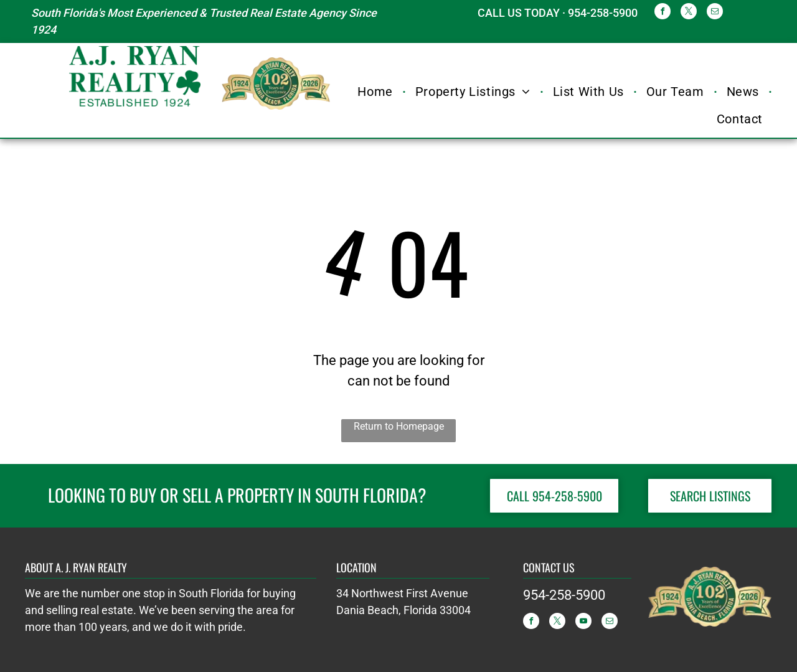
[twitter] (689, 13)
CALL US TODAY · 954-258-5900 (558, 13)
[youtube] (583, 622)
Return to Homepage (399, 426)
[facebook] (663, 13)
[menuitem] (377, 92)
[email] (715, 13)
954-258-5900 (564, 595)
